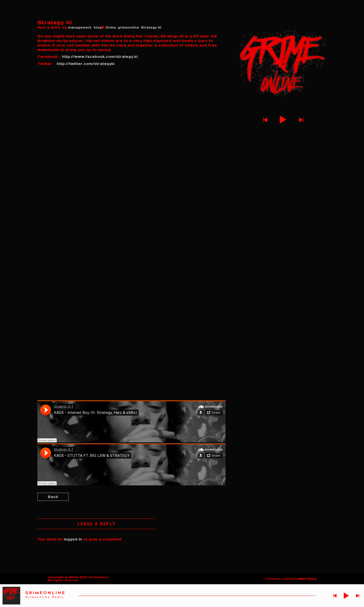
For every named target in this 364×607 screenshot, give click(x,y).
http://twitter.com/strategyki (86, 64)
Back (53, 497)
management (80, 27)
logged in (73, 539)
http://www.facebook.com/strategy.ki (100, 57)
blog (98, 27)
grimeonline (128, 27)
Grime (111, 27)
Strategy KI (151, 27)
